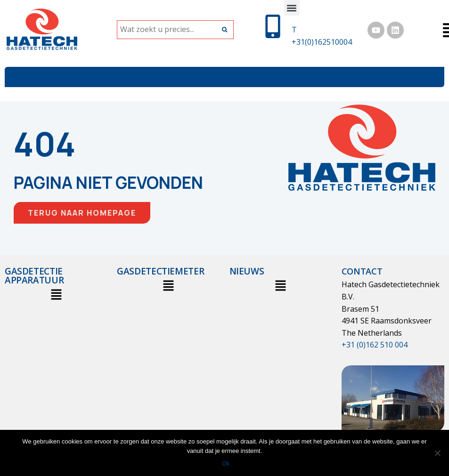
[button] (292, 8)
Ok (227, 464)
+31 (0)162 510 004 (375, 345)
